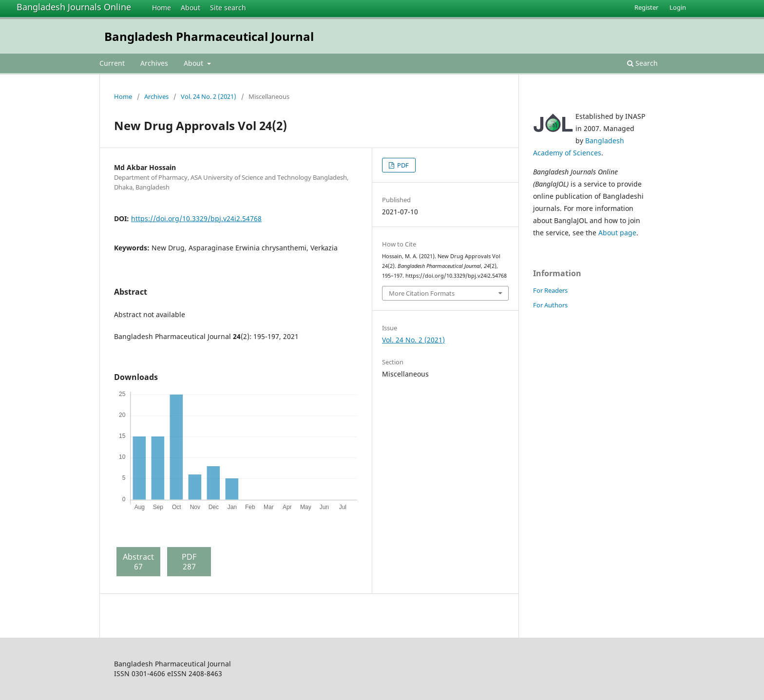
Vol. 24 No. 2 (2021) (209, 96)
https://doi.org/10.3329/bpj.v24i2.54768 (196, 218)
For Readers (550, 290)
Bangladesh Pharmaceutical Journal (209, 36)
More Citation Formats (422, 293)
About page (617, 233)
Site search (228, 8)
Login (678, 7)
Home (162, 8)
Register (646, 7)
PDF (402, 165)
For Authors (550, 305)
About (191, 8)
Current (112, 63)
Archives (154, 63)
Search (642, 63)
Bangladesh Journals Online (74, 7)
